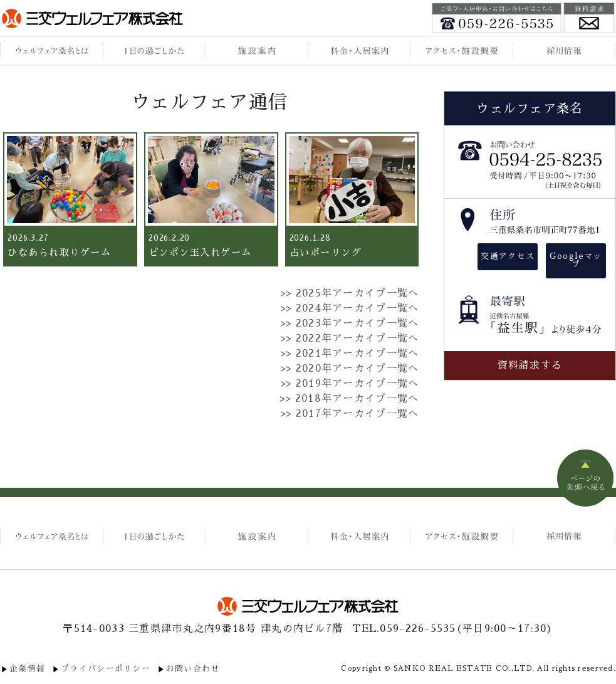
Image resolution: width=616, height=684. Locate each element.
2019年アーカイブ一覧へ (358, 384)
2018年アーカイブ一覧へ (357, 399)
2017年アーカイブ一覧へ (358, 414)
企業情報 (27, 669)
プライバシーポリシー (106, 669)
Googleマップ (576, 260)
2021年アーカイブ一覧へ (358, 354)
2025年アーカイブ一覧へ (358, 293)
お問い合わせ (193, 669)
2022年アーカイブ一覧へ (358, 339)
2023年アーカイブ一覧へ (358, 324)
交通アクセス (508, 256)
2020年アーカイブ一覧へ (358, 369)
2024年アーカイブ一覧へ (358, 308)
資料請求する (530, 366)
